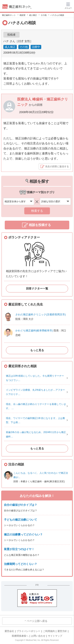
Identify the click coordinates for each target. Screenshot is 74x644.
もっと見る (37, 350)
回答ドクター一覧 (37, 288)
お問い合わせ (38, 636)
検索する (37, 211)
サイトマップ (55, 636)
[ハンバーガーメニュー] (68, 6)
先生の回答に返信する (57, 166)
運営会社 (9, 631)
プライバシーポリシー (28, 631)
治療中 (36, 47)
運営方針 (62, 631)
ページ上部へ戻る (37, 621)
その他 (24, 47)
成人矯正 (10, 47)
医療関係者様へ (20, 636)
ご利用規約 (49, 631)
